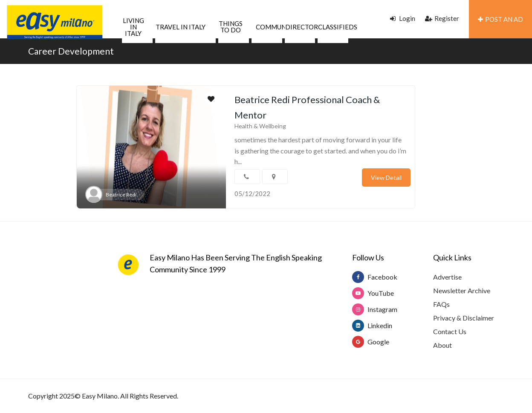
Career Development (71, 51)
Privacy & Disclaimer (464, 318)
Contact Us (450, 331)
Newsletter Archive (462, 290)
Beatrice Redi (121, 195)
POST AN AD (500, 19)
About (442, 345)
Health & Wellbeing (260, 126)
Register (442, 18)
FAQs (441, 304)
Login (403, 18)
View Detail (386, 178)
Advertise (447, 277)
